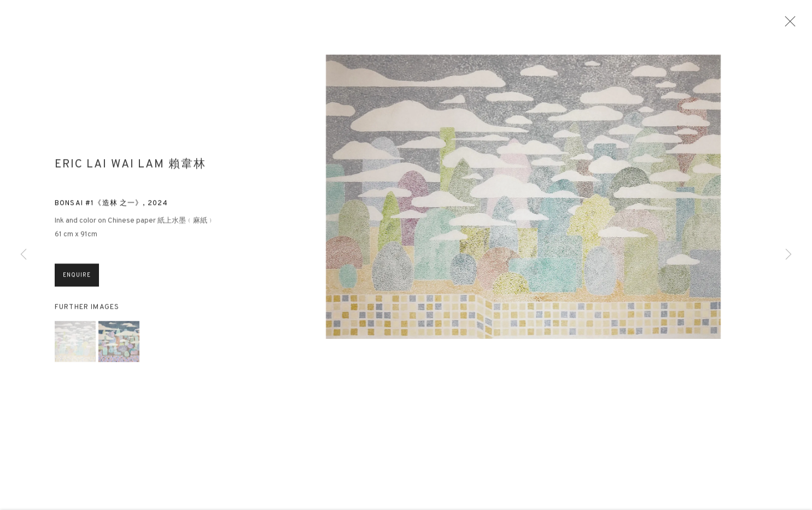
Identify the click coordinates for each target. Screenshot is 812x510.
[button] (75, 346)
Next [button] (788, 255)
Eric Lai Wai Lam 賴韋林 (130, 170)
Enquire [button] (77, 280)
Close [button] (790, 25)
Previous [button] (24, 255)
